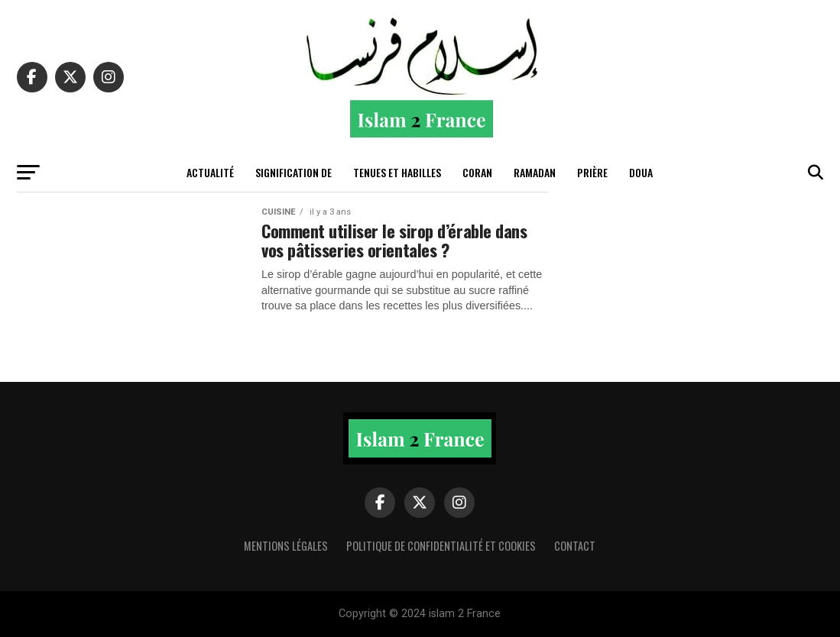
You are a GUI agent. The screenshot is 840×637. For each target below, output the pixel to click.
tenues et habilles (397, 172)
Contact (575, 546)
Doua (641, 172)
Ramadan (535, 172)
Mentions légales (286, 546)
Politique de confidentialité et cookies (441, 546)
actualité (210, 172)
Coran (477, 172)
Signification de (294, 172)
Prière (592, 172)
